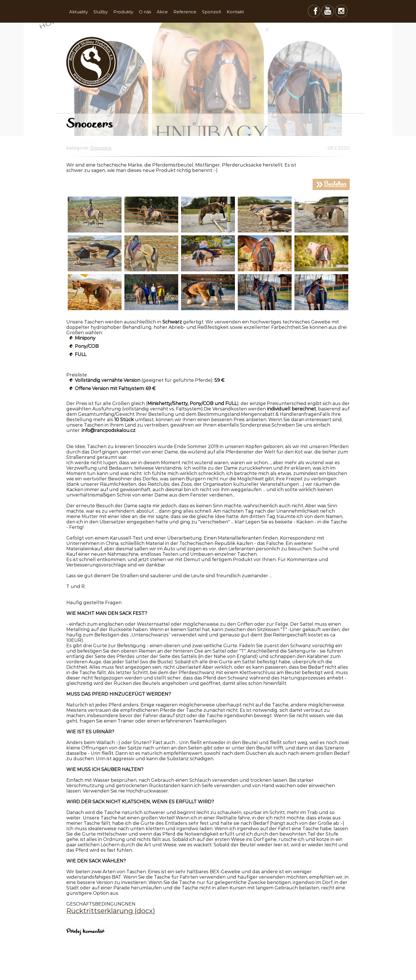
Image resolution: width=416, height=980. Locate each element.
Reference (185, 12)
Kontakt (235, 12)
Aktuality (78, 12)
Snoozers (101, 148)
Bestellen (335, 184)
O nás (145, 12)
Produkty (123, 12)
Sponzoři (212, 12)
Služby (101, 12)
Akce (162, 12)
